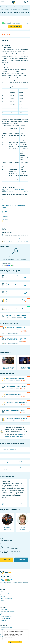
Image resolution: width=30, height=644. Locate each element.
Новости (2, 591)
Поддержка (3, 620)
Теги (1, 604)
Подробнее (21, 560)
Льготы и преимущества (6, 598)
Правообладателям (5, 618)
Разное (2, 600)
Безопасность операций (6, 617)
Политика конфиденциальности (8, 611)
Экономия (3, 597)
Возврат (2, 615)
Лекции (2, 629)
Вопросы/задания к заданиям (10, 201)
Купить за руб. (15, 27)
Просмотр (26, 192)
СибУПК (5, 212)
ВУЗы (1, 637)
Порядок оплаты (4, 613)
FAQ (1, 602)
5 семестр (5, 217)
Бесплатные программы (6, 593)
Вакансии (2, 622)
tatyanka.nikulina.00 (7, 242)
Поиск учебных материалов (7, 627)
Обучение (7, 560)
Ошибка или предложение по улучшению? (11, 239)
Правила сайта (4, 609)
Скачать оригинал (9, 192)
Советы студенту (4, 595)
